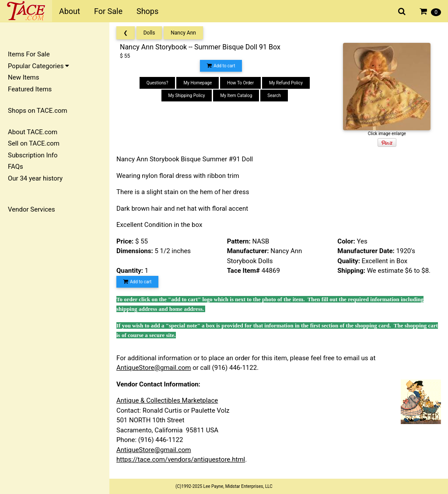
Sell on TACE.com (34, 143)
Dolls (149, 33)
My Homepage (198, 83)
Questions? (157, 83)
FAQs (16, 167)
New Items (23, 77)
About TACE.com (33, 132)
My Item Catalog (236, 96)
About (70, 11)
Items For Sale (29, 54)
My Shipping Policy (187, 96)
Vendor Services (31, 209)
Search (274, 96)
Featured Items (30, 89)
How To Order (240, 83)
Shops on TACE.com (38, 111)
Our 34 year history (35, 178)
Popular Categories (38, 66)
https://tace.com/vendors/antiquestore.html (181, 459)
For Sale (108, 11)
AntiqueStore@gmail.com (154, 368)
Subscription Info (33, 155)
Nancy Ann (183, 33)
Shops (147, 11)
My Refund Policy (286, 83)
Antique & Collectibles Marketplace (167, 400)
